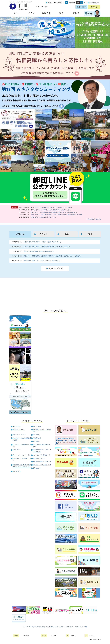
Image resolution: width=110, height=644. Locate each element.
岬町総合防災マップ (39, 458)
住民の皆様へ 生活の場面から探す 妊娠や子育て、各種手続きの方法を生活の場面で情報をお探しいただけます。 (32, 292)
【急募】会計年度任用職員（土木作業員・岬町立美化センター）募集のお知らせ (47, 247)
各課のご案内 (37, 426)
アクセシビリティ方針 (81, 627)
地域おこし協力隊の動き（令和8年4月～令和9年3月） (39, 251)
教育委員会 (36, 441)
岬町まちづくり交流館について (42, 465)
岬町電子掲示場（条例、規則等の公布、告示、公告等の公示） (22, 466)
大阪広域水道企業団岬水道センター (42, 446)
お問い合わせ (17, 450)
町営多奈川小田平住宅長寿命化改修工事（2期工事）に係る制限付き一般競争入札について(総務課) (52, 256)
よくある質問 (17, 471)
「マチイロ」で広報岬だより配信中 (22, 446)
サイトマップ (27, 627)
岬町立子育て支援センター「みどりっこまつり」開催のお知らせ (42, 261)
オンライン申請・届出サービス (42, 455)
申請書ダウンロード (19, 430)
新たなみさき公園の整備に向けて (22, 459)
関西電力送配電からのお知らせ (42, 462)
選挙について (37, 468)
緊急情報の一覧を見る (94, 219)
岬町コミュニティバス (19, 435)
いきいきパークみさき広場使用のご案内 (22, 439)
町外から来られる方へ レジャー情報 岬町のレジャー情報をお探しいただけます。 (79, 292)
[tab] (20, 234)
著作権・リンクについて (66, 627)
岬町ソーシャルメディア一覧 (21, 455)
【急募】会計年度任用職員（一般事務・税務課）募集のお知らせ (42, 242)
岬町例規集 (36, 435)
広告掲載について (53, 627)
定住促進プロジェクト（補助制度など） (42, 431)
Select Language (94, 3)
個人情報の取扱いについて (39, 627)
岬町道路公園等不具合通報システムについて (42, 451)
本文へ (50, 3)
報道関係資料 (37, 438)
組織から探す (17, 426)
